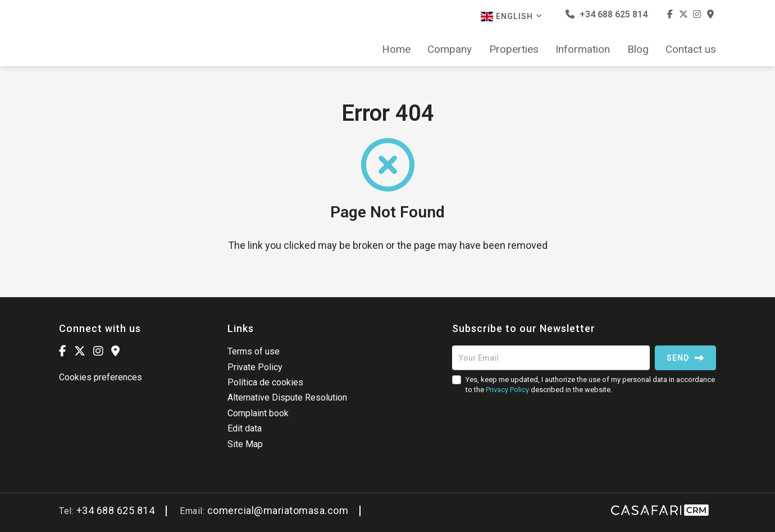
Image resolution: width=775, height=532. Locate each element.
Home (396, 49)
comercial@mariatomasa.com (278, 510)
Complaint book (258, 413)
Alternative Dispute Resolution (287, 397)
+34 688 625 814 (607, 14)
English (512, 17)
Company (450, 49)
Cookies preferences (101, 377)
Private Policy (255, 367)
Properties (514, 49)
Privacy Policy (507, 390)
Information (583, 49)
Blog (638, 49)
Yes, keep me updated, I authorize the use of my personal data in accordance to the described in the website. (590, 385)
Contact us (691, 49)
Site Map (245, 444)
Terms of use (254, 351)
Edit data (245, 428)
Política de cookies (265, 382)
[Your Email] (551, 358)
